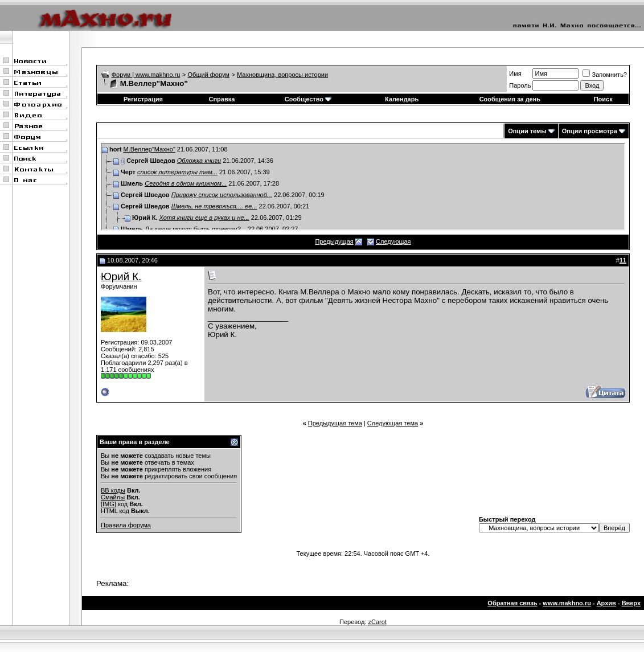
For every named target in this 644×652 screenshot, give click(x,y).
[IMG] (108, 504)
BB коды (113, 490)
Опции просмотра (590, 131)
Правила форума (126, 525)
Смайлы (113, 497)
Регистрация (143, 99)
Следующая (393, 241)
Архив (606, 603)
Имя (515, 73)
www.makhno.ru (567, 603)
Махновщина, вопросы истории (282, 75)
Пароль (520, 85)
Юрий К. (121, 276)
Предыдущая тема (335, 423)
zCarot (377, 622)
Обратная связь (512, 603)
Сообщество (308, 99)
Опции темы (527, 131)
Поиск (603, 99)
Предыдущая (334, 241)
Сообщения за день (510, 99)
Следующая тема (393, 423)
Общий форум (209, 75)
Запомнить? (605, 75)
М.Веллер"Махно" (149, 149)
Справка (222, 99)
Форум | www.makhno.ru (146, 75)
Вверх (631, 603)
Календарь (402, 99)
